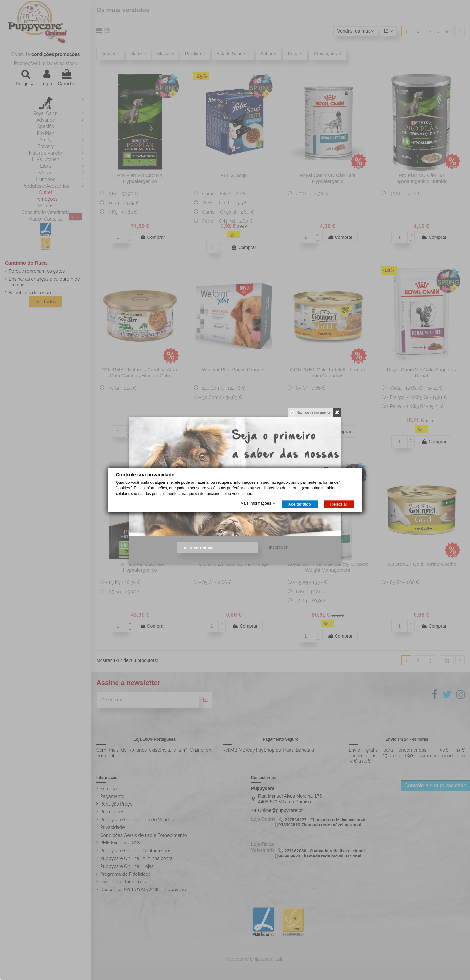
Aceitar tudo (299, 505)
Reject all (339, 505)
